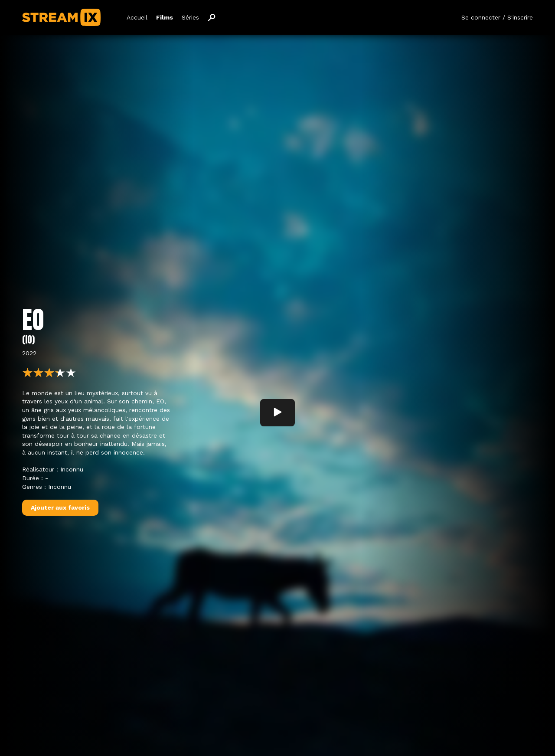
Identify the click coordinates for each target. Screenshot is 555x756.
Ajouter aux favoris (60, 509)
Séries (190, 17)
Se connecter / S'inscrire (497, 17)
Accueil (137, 17)
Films (165, 17)
